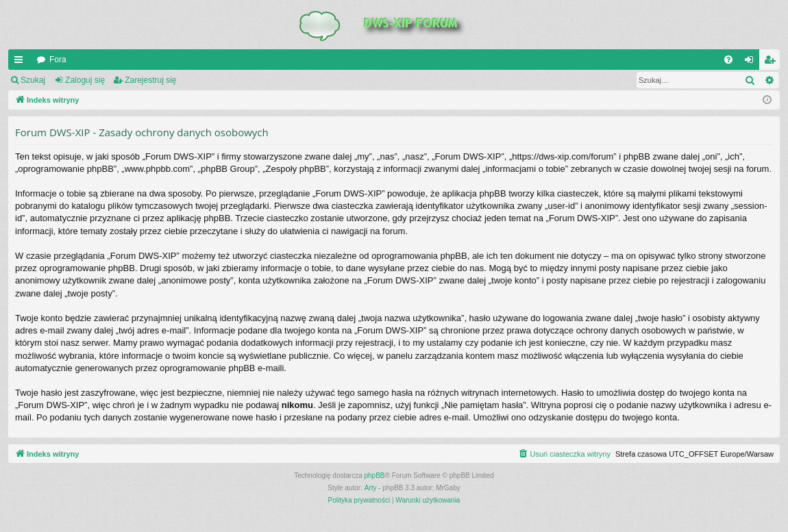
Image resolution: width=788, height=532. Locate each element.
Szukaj (33, 80)
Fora (58, 60)
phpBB (375, 476)
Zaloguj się (85, 80)
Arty (371, 488)
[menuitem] (728, 60)
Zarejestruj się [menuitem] (772, 62)
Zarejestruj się (150, 80)
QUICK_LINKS (21, 62)
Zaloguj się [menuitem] (752, 62)
